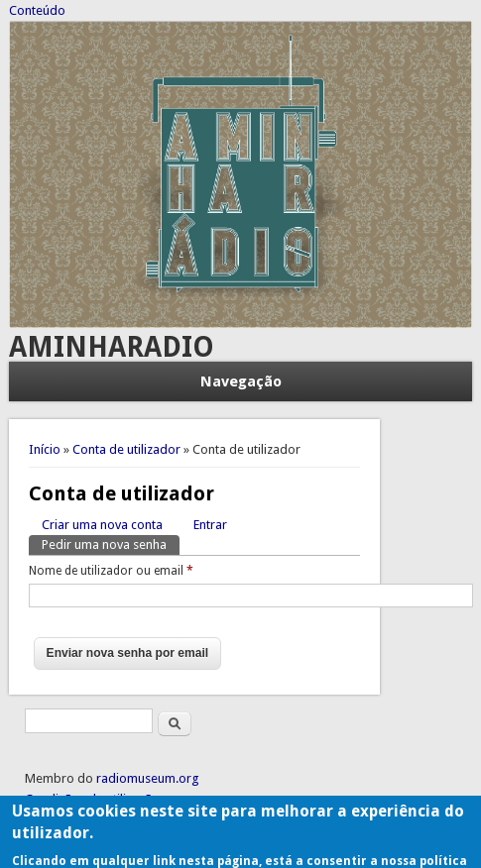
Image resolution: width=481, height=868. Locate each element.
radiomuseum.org (148, 778)
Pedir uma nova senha (111, 543)
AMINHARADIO (112, 347)
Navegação (241, 381)
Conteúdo (37, 10)
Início (45, 449)
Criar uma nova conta (102, 525)
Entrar (210, 525)
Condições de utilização (92, 799)
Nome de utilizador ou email (111, 571)
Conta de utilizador (126, 449)
